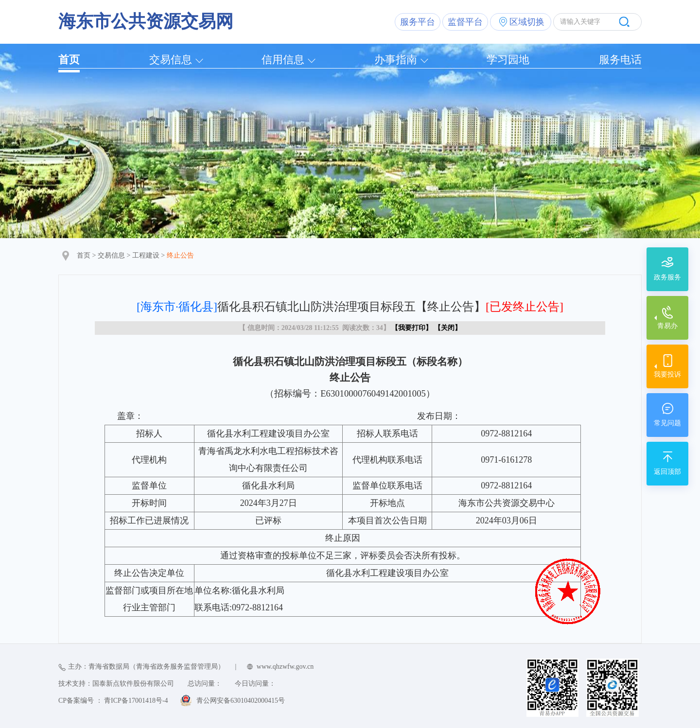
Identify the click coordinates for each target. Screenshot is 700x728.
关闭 (448, 328)
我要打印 (412, 328)
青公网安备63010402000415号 (241, 701)
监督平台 (465, 22)
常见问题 (667, 423)
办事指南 (396, 60)
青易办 (667, 326)
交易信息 (171, 60)
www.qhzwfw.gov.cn (285, 667)
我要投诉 (667, 374)
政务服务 (667, 277)
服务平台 (418, 22)
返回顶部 (667, 472)
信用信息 (283, 60)
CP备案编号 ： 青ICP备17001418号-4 (113, 701)
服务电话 (620, 60)
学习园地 (508, 60)
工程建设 (146, 255)
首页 (69, 60)
